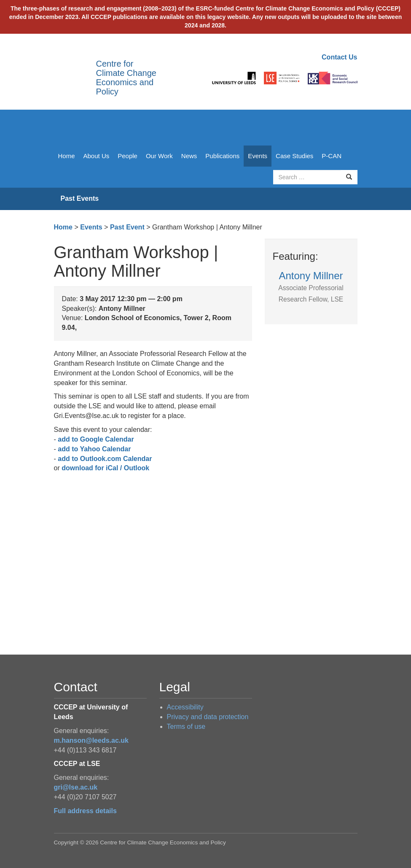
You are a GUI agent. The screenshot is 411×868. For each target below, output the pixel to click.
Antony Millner (311, 286)
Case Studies (294, 156)
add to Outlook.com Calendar (105, 459)
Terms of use (186, 726)
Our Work (159, 156)
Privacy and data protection (208, 717)
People (128, 156)
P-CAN (332, 156)
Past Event (127, 227)
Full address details (85, 811)
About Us (97, 156)
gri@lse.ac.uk (76, 787)
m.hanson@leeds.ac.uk (91, 740)
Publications (222, 156)
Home (67, 156)
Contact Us (339, 57)
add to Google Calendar (96, 439)
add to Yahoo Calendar (94, 449)
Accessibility (185, 707)
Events (258, 156)
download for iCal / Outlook (105, 468)
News (189, 156)
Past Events (80, 198)
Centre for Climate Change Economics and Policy (126, 78)
